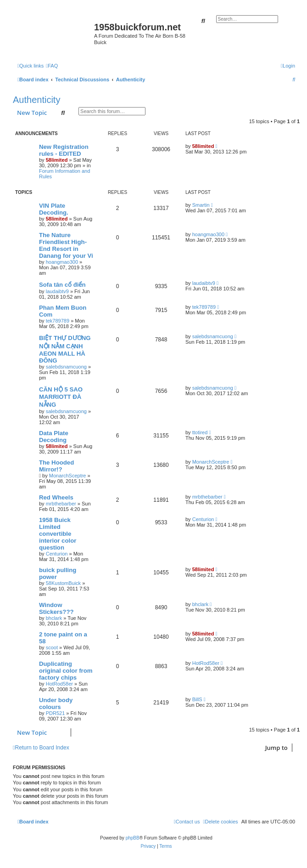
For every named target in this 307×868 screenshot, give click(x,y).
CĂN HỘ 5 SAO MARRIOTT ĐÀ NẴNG (61, 397)
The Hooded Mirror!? (56, 466)
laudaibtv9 (57, 291)
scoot (52, 647)
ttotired (200, 432)
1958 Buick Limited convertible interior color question (58, 534)
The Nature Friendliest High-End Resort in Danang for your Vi (66, 245)
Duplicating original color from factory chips (66, 671)
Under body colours (56, 703)
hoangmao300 (62, 262)
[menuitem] (52, 66)
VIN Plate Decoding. (54, 209)
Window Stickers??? (56, 608)
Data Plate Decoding (54, 437)
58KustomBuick (63, 583)
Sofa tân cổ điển (62, 285)
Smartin (201, 205)
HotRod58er (59, 684)
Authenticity (36, 100)
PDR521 (56, 713)
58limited (57, 160)
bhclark (54, 618)
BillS (197, 699)
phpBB (133, 838)
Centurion (57, 554)
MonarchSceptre (68, 476)
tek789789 (58, 321)
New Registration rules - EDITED (64, 150)
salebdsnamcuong (66, 367)
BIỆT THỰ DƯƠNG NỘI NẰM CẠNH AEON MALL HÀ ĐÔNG (65, 349)
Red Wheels (56, 497)
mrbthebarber (61, 504)
